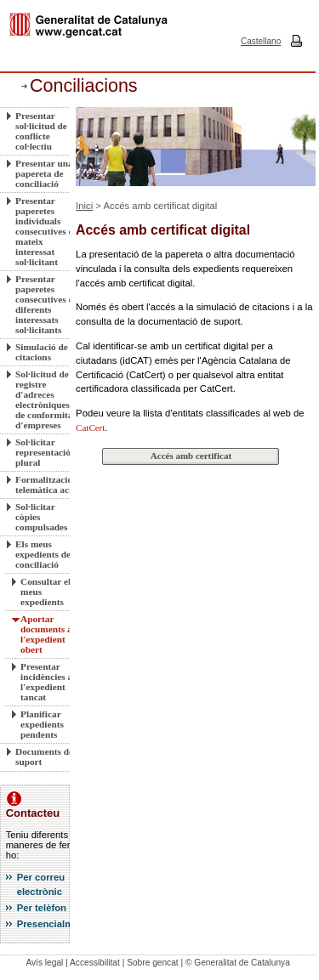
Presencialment (53, 924)
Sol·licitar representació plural (43, 452)
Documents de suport (44, 756)
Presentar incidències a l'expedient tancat (46, 682)
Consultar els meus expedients (48, 592)
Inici (84, 206)
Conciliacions (84, 86)
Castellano (261, 41)
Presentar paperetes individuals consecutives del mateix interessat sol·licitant (48, 231)
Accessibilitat (95, 963)
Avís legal (44, 963)
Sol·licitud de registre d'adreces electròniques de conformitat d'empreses (46, 399)
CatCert (90, 428)
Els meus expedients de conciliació (43, 554)
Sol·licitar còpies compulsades (42, 517)
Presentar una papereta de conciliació (44, 173)
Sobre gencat (153, 963)
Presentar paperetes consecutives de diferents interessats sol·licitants (47, 304)
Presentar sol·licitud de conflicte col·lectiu (41, 131)
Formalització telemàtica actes (48, 484)
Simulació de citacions (42, 352)
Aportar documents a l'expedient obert (46, 634)
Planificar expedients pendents (42, 724)
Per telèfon (42, 908)
